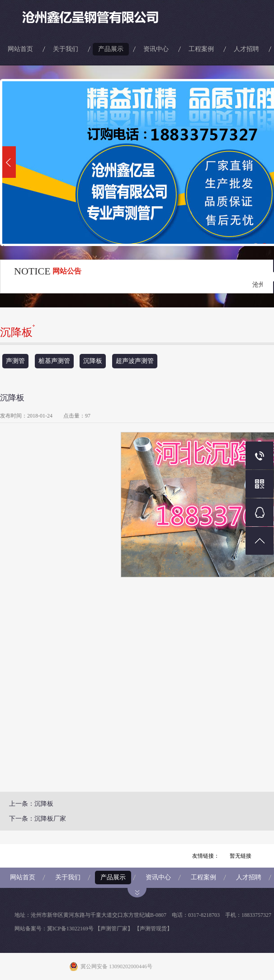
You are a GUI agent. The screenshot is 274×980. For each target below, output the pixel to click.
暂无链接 (241, 856)
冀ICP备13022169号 (70, 929)
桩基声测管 (54, 361)
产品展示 (111, 49)
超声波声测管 (135, 361)
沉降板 (93, 361)
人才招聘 (246, 49)
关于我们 (66, 49)
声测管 (15, 361)
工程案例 (201, 49)
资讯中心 (156, 49)
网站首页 (20, 49)
